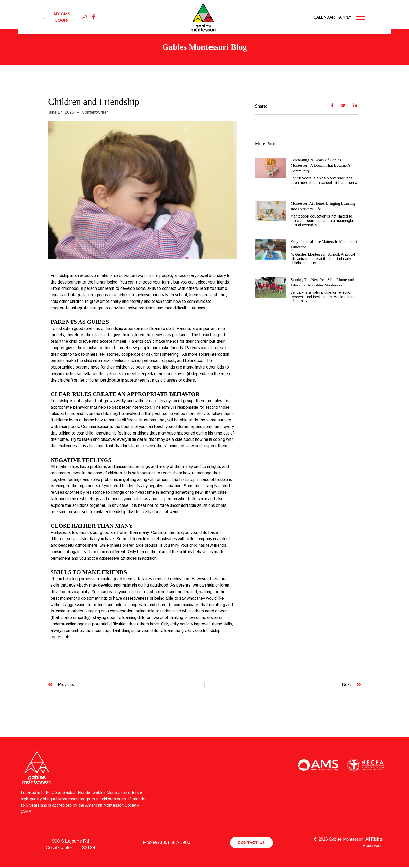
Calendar (341, 15)
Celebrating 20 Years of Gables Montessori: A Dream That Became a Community (322, 165)
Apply (362, 15)
